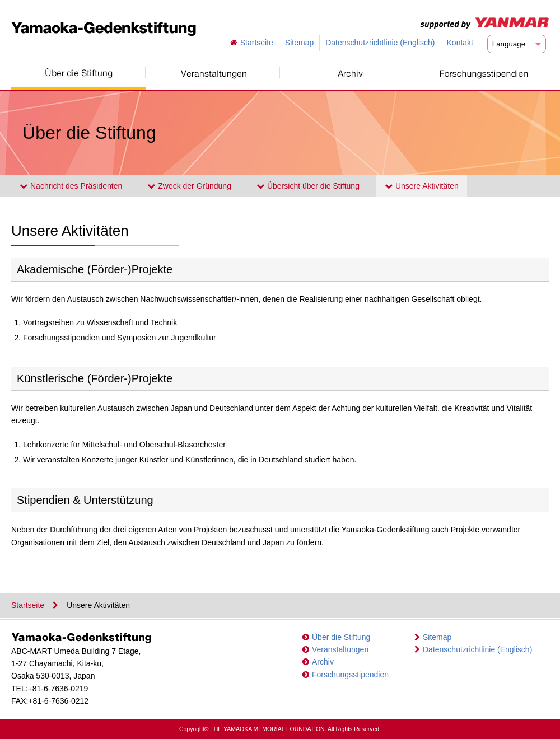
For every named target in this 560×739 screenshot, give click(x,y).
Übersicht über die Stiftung (308, 186)
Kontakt (460, 43)
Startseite (257, 43)
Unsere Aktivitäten (422, 186)
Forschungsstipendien (350, 675)
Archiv (323, 662)
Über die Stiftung (341, 637)
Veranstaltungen (340, 649)
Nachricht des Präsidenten (71, 186)
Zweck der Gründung (189, 186)
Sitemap (299, 43)
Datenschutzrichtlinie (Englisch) (380, 43)
